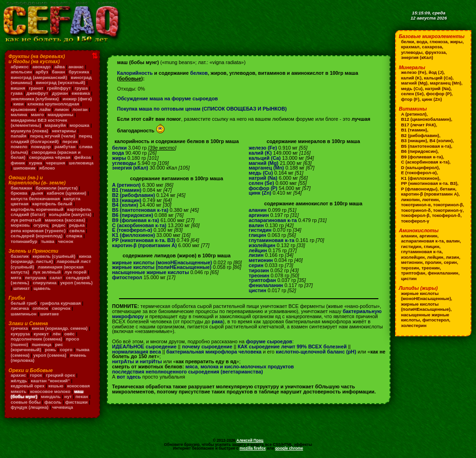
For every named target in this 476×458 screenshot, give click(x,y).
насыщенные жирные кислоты (150, 272)
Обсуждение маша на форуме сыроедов (168, 98)
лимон (62, 109)
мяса (192, 366)
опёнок (40, 308)
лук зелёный (47, 272)
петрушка (36, 278)
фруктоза (435, 52)
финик (18, 163)
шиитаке (50, 314)
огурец (41, 225)
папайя (19, 136)
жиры (119, 158)
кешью (56, 386)
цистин (258, 290)
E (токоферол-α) (132, 230)
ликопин (410, 200)
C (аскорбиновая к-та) (139, 225)
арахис (18, 375)
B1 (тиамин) (127, 190)
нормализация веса (136, 352)
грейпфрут (59, 88)
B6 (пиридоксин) (132, 215)
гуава (17, 93)
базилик (20, 256)
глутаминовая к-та (271, 240)
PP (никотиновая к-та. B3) (144, 240)
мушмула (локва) (30, 131)
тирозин (259, 270)
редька (77, 225)
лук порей (76, 272)
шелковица (81, 163)
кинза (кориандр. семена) (59, 328)
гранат (36, 88)
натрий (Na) (263, 178)
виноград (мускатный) (60, 82)
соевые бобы (26, 402)
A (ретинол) (126, 185)
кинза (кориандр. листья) (51, 259)
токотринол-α (416, 205)
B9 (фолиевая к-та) (136, 220)
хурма (36, 163)
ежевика (81, 93)
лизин (256, 255)
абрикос (20, 67)
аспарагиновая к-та (273, 220)
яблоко (47, 168)
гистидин (260, 230)
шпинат (21, 288)
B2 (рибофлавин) (133, 195)
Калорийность (135, 73)
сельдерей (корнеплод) (36, 236)
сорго (66, 350)
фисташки (76, 402)
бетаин (447, 189)
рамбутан (65, 147)
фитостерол (127, 277)
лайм (45, 109)
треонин (259, 275)
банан (59, 72)
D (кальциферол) (420, 167)
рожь (50, 350)
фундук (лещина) (30, 407)
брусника (79, 72)
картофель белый (52, 204)
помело (19, 147)
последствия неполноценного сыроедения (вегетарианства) (188, 372)
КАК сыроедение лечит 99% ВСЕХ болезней (292, 347)
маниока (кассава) (65, 220)
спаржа (74, 236)
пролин (433, 262)
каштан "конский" (50, 381)
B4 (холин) (125, 205)
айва (59, 67)
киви (18, 104)
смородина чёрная (50, 157)
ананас (76, 67)
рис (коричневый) (37, 347)
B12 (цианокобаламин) (426, 119)
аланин (258, 210)
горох (36, 375)
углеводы (124, 163)
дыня (37, 193)
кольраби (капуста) (70, 214)
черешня (56, 163)
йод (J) (436, 72)
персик (70, 141)
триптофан (262, 280)
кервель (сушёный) (54, 256)
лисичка (20, 308)
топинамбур (24, 241)
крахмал (410, 47)
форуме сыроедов (269, 341)
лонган (80, 109)
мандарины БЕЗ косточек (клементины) (39, 123)
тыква (48, 241)
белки (119, 148)
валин (256, 225)
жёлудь (19, 381)
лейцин (258, 250)
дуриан (60, 93)
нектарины (64, 131)
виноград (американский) (39, 77)
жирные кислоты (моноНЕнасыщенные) (162, 262)
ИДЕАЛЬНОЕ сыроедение (144, 347)
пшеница (41, 344)
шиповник (24, 168)
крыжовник (23, 109)
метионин (261, 260)
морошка (80, 125)
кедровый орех (28, 386)
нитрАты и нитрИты (137, 361)
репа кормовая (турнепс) (38, 231)
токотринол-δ (416, 210)
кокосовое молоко (50, 391)
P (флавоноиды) (419, 189)
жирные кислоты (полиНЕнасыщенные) (162, 267)
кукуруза (20, 334)
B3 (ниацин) (127, 200)
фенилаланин (266, 285)
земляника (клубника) (35, 99)
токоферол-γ (415, 221)
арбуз (42, 72)
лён (56, 334)
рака (217, 321)
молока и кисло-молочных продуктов (247, 366)
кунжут (41, 334)
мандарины (60, 114)
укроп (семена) (50, 355)
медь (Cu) (261, 173)
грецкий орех (61, 375)
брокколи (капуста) (57, 188)
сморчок (61, 308)
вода (118, 153)
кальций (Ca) (265, 158)
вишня (18, 88)
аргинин (259, 215)
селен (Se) (261, 183)
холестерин (414, 325)
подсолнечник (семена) (36, 339)
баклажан (21, 188)
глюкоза (438, 42)
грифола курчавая (61, 303)
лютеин (430, 200)
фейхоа (83, 157)
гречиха (19, 328)
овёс (69, 334)
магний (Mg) (264, 163)
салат (56, 278)
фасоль (53, 402)
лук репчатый (26, 220)
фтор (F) (410, 99)
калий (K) (260, 153)
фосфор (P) (263, 188)
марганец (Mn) (266, 168)
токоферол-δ (446, 215)
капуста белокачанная (35, 199)
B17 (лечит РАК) (419, 125)
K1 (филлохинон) (133, 235)
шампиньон (23, 314)
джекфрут (37, 93)
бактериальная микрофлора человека (214, 352)
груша (81, 88)
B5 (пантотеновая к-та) (140, 210)
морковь (20, 225)
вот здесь (129, 377)
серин (256, 265)
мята (16, 278)
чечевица (63, 407)
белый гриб (24, 303)
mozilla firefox (252, 448)
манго (37, 114)
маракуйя (55, 125)
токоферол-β (415, 215)
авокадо (42, 67)
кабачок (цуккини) (67, 193)
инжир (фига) (77, 99)
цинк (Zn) (260, 193)
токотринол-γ (448, 210)
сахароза (432, 47)
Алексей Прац (250, 440)
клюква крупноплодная (53, 104)
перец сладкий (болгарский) (51, 139)
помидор (41, 147)
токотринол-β (448, 205)
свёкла (77, 231)
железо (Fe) (263, 148)
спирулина (44, 283)
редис (59, 225)
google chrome (289, 448)
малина (19, 114)
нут (68, 396)
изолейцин (262, 245)
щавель (42, 288)
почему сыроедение (207, 347)
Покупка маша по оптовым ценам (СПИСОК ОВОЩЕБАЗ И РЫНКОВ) (202, 109)
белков (199, 73)
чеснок (66, 241)
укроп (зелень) (77, 283)
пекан (82, 396)
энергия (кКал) (130, 168)
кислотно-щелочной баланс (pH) (316, 352)
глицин (258, 235)
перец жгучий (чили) (53, 136)
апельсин (21, 72)
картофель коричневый (37, 209)
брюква (19, 193)
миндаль (51, 396)
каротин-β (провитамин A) (144, 245)
